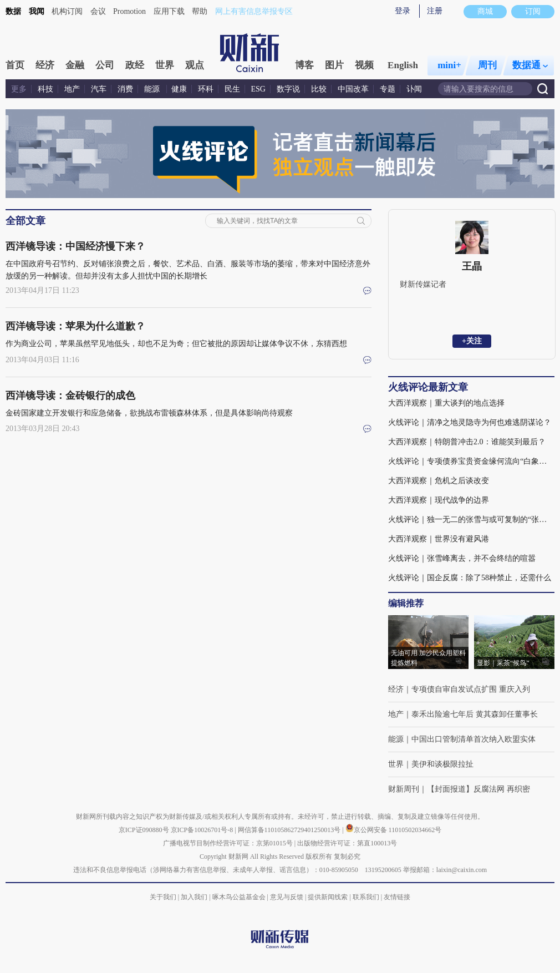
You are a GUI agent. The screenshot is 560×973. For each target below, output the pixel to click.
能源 (153, 89)
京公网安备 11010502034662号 (394, 830)
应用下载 (169, 11)
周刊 (487, 65)
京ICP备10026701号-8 (203, 830)
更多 (19, 89)
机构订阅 (67, 11)
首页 (15, 65)
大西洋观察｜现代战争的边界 (439, 500)
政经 (135, 65)
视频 (364, 65)
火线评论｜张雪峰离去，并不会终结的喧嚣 (462, 558)
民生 (232, 89)
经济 (45, 65)
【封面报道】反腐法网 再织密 (478, 789)
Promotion (129, 11)
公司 (105, 65)
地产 (72, 89)
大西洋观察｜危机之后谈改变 (439, 481)
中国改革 (353, 89)
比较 (319, 89)
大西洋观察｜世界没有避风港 (439, 539)
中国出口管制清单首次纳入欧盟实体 (474, 739)
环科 (206, 89)
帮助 (200, 11)
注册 (435, 11)
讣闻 (414, 89)
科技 (45, 89)
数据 (13, 11)
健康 (179, 89)
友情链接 (397, 897)
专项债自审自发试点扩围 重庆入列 (471, 689)
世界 (165, 65)
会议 (98, 11)
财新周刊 (404, 789)
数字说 (288, 89)
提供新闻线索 (328, 897)
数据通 (530, 65)
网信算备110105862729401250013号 (290, 830)
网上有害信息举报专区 (254, 11)
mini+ (449, 65)
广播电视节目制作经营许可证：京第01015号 (228, 843)
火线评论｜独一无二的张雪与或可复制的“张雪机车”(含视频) (471, 520)
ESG (258, 89)
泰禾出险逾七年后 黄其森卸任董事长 (475, 714)
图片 (334, 65)
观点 (195, 65)
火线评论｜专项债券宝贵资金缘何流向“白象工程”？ (471, 461)
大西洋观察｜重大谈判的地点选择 (446, 403)
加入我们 (194, 897)
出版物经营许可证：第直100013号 (347, 843)
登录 (403, 11)
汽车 (99, 89)
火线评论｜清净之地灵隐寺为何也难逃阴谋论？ (470, 422)
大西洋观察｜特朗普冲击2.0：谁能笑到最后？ (467, 442)
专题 (388, 89)
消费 (125, 89)
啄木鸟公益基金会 (240, 897)
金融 (75, 65)
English (403, 65)
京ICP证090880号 (144, 830)
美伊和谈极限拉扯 (442, 764)
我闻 (37, 11)
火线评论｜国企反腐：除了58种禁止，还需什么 (470, 578)
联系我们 (366, 897)
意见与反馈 (287, 897)
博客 (304, 65)
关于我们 (163, 897)
